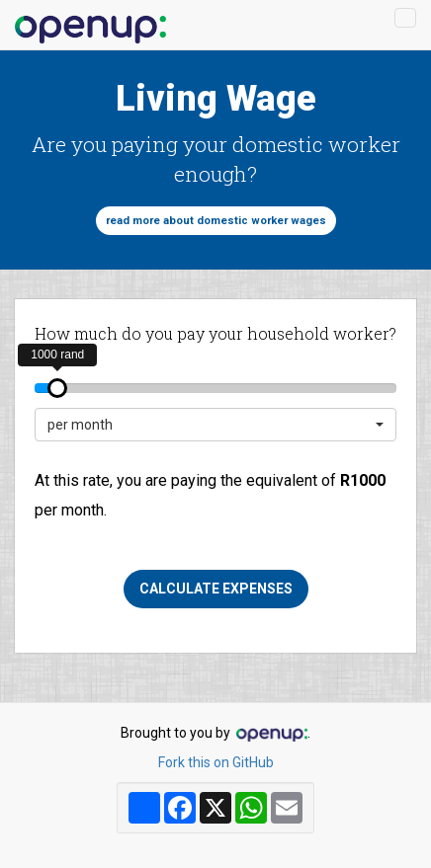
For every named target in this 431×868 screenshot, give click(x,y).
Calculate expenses (216, 589)
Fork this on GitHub (216, 762)
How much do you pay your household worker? (215, 333)
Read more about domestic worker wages (216, 221)
